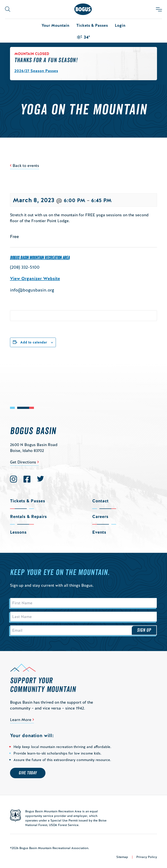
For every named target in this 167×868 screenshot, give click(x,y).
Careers (100, 516)
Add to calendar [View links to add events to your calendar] (34, 342)
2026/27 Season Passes (36, 71)
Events (99, 532)
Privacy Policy (147, 857)
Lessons (18, 532)
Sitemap (122, 857)
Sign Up (144, 630)
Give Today (28, 773)
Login (120, 25)
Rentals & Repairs (28, 516)
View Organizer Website (35, 278)
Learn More (21, 720)
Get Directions (23, 462)
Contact (100, 501)
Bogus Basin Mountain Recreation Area (40, 258)
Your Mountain (55, 25)
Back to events (26, 166)
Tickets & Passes (92, 25)
